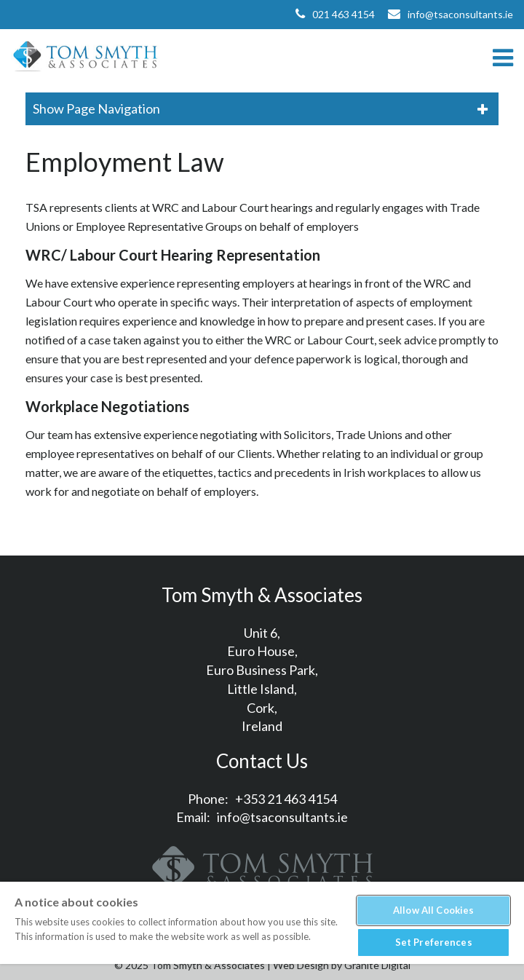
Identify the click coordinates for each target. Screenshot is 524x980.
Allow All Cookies (433, 910)
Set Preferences (434, 942)
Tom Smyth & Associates (86, 57)
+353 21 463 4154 (286, 799)
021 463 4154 (344, 14)
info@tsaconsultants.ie (460, 14)
